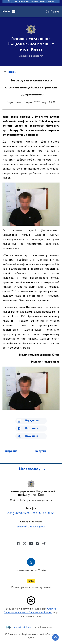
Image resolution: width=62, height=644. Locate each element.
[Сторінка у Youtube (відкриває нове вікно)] (31, 543)
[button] (31, 469)
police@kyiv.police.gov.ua (31, 527)
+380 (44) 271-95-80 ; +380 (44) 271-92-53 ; (31, 513)
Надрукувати (32, 421)
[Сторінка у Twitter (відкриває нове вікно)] (25, 543)
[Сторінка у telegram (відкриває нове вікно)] (44, 543)
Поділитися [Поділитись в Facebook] (31, 428)
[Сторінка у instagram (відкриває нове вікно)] (38, 543)
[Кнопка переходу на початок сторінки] (55, 637)
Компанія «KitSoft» (22, 627)
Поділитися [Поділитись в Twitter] (31, 436)
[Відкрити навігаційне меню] (14, 11)
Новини (12, 72)
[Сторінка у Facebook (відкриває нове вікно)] (18, 543)
